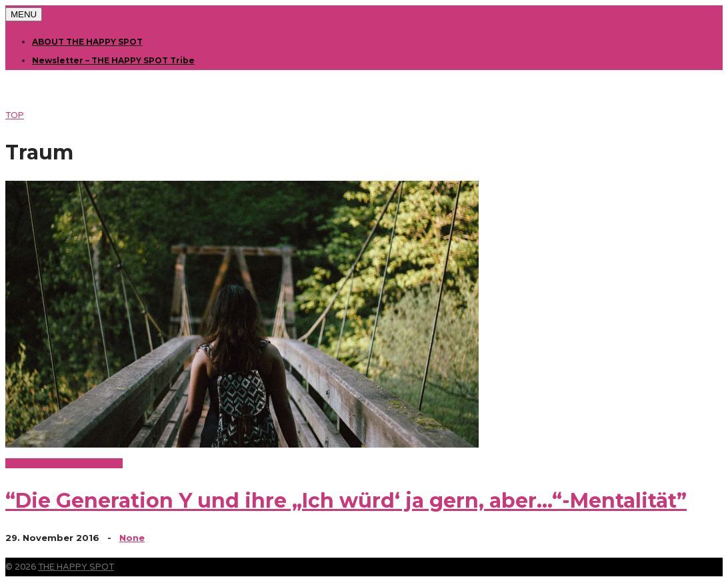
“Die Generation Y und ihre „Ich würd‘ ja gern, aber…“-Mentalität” (346, 501)
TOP (15, 115)
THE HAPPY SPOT (76, 567)
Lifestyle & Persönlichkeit (64, 463)
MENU (24, 14)
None (132, 538)
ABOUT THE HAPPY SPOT (87, 42)
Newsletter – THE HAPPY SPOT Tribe (113, 60)
